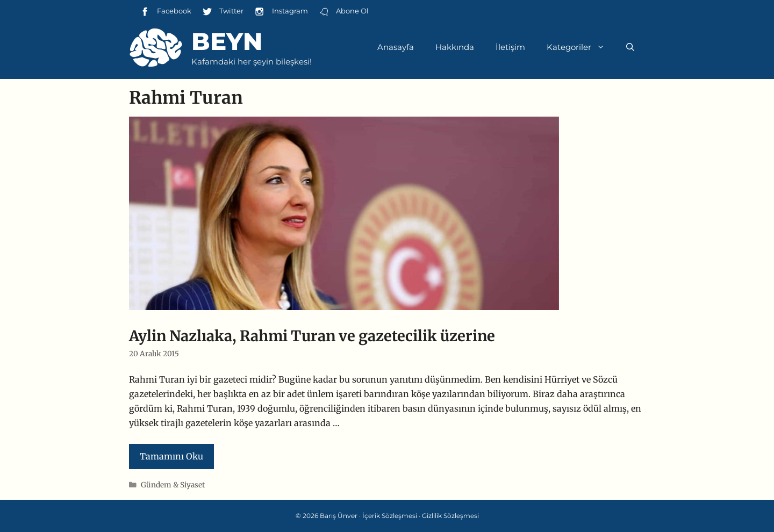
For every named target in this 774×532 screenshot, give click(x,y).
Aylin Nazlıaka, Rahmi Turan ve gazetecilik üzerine (312, 336)
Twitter (223, 12)
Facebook (166, 12)
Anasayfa (396, 47)
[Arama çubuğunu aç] (630, 47)
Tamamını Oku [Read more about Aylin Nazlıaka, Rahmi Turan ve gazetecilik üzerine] (171, 456)
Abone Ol (344, 12)
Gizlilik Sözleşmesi (450, 516)
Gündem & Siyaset (173, 485)
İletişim (510, 47)
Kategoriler (581, 47)
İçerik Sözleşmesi (390, 516)
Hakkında (455, 47)
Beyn (227, 41)
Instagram (281, 12)
